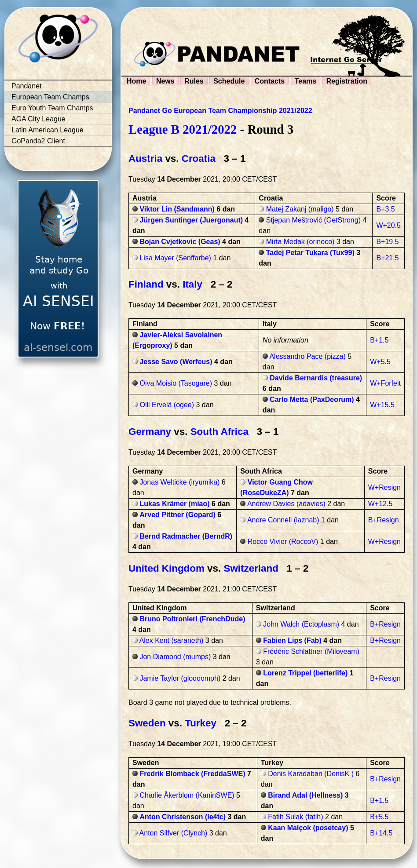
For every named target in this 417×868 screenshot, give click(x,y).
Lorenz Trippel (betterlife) (305, 673)
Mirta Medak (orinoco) (300, 242)
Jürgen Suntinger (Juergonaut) (191, 220)
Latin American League (48, 130)
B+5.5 (379, 817)
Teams (306, 81)
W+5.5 (380, 362)
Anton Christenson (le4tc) (183, 817)
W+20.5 (388, 225)
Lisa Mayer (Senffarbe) (175, 258)
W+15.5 (382, 405)
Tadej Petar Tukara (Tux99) (310, 253)
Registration (347, 81)
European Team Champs (50, 97)
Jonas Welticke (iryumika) (179, 482)
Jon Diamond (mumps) (175, 657)
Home (136, 81)
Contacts (270, 81)
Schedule (229, 81)
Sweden (147, 723)
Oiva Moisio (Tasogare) (176, 383)
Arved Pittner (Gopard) (177, 515)
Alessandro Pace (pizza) (307, 356)
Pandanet (27, 86)
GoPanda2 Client (38, 141)
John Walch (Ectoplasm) (301, 624)
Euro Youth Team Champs (52, 108)
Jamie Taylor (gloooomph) (180, 678)
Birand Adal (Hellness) (305, 795)
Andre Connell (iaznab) (283, 520)
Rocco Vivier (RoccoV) (283, 542)
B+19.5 (387, 242)
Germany (150, 432)
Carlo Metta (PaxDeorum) (312, 399)
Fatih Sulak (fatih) (295, 817)
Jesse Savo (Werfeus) (176, 362)
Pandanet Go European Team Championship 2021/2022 (220, 111)
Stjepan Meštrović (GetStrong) (313, 220)
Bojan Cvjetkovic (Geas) (180, 242)
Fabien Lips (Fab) (292, 640)
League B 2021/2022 (183, 129)
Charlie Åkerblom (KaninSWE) (187, 795)
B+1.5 (379, 340)
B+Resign (384, 520)
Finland (146, 284)
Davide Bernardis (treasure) (316, 378)
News (165, 81)
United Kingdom (166, 568)
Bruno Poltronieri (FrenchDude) (192, 619)
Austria (145, 159)
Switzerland (251, 568)
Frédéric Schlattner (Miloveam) (311, 651)
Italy (192, 284)
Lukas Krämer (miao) (174, 504)
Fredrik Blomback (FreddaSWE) (192, 774)
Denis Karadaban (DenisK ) (311, 774)
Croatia (199, 159)
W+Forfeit (385, 383)
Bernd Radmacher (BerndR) (186, 536)
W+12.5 (380, 504)
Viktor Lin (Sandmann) (177, 209)
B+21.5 (387, 258)
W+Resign (384, 487)
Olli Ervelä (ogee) (167, 405)
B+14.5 (381, 833)
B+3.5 (385, 209)
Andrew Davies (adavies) (286, 504)
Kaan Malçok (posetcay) (308, 828)
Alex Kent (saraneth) (172, 640)
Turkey (201, 723)
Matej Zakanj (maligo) (300, 209)
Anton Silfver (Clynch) (174, 833)
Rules (194, 81)
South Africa (219, 432)
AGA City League (38, 119)
